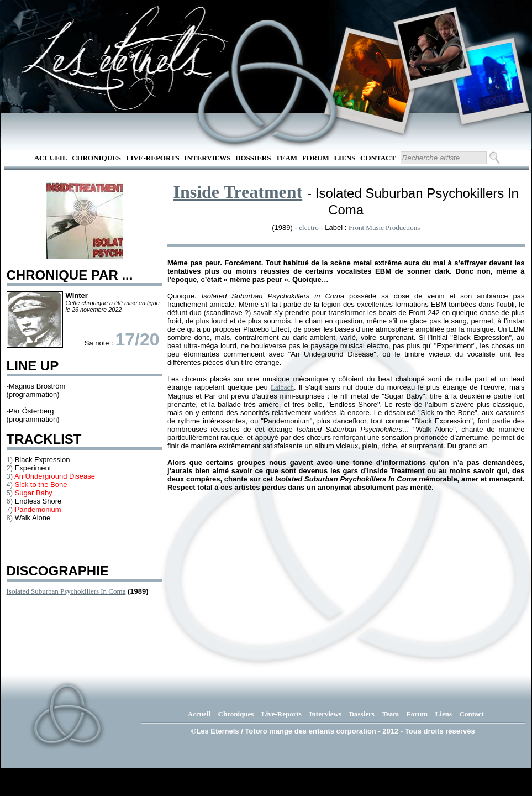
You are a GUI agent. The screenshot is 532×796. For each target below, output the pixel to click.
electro (309, 227)
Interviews (207, 158)
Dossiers (253, 158)
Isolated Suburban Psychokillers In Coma (66, 591)
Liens (344, 158)
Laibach (282, 387)
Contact (378, 158)
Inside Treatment (238, 192)
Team (286, 158)
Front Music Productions (384, 227)
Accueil (51, 158)
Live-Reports (153, 158)
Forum (316, 158)
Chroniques (96, 158)
